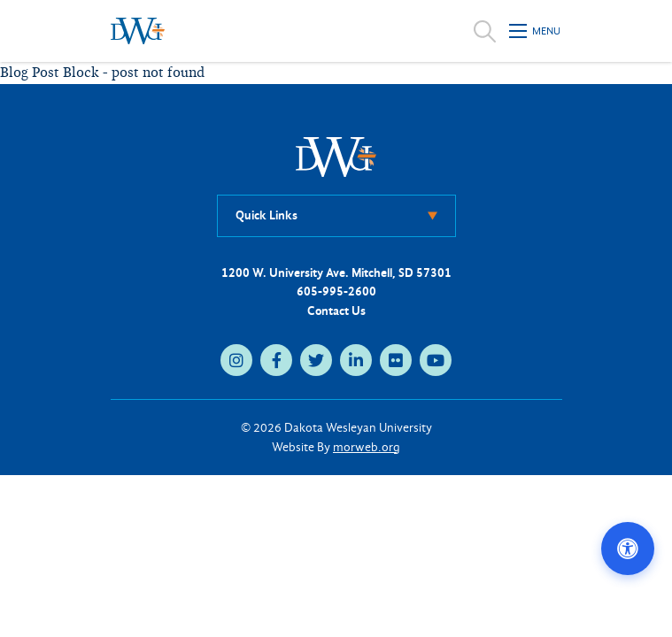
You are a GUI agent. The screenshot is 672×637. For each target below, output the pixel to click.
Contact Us (336, 311)
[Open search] (485, 31)
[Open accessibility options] (628, 549)
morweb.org (367, 447)
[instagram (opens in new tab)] (236, 360)
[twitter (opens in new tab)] (316, 360)
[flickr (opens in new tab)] (396, 360)
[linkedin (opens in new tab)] (356, 360)
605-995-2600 (336, 292)
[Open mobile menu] (536, 31)
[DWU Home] (336, 156)
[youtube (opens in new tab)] (436, 360)
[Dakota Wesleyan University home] (138, 31)
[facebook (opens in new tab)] (276, 360)
